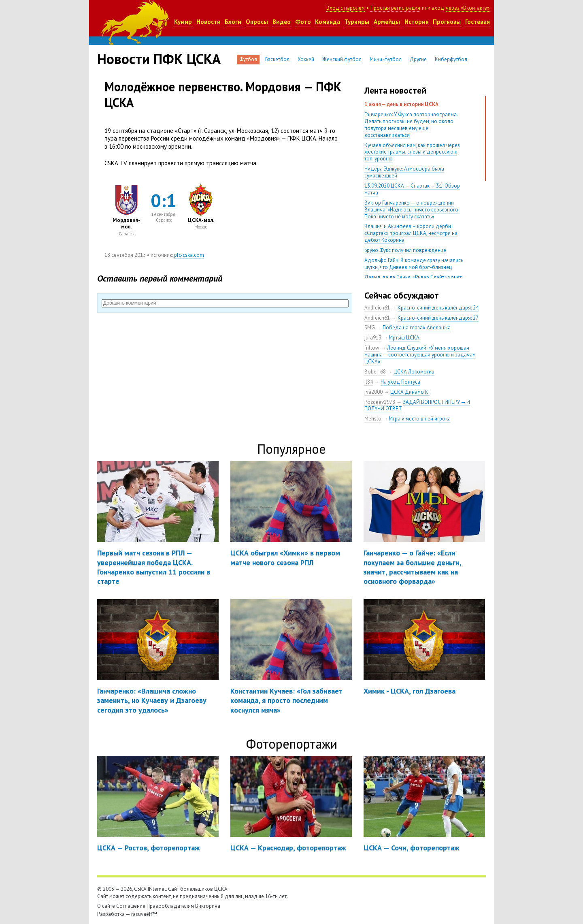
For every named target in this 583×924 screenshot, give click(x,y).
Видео (282, 22)
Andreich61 (377, 308)
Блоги (233, 22)
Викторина (208, 906)
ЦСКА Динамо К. (410, 392)
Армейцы (387, 22)
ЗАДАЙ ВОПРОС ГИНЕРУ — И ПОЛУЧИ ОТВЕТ (417, 405)
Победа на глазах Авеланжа (417, 328)
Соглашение (131, 906)
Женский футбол (342, 59)
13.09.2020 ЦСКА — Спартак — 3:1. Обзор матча (412, 189)
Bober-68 (375, 372)
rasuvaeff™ (144, 914)
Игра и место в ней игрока (420, 419)
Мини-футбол (386, 59)
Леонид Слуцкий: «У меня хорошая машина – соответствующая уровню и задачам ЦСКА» (420, 355)
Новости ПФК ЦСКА (159, 59)
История (417, 22)
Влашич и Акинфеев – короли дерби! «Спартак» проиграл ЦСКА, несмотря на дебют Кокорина (411, 233)
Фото (303, 22)
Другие (418, 59)
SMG (370, 328)
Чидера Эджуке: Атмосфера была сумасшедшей (404, 172)
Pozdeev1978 (380, 402)
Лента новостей (395, 90)
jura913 (373, 338)
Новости (209, 22)
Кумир (183, 22)
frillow (372, 348)
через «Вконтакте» (468, 8)
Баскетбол (277, 59)
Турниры (357, 22)
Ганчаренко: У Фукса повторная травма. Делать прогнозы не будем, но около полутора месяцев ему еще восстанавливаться (411, 125)
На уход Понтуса (400, 382)
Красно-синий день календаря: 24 (438, 308)
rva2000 (373, 392)
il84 (369, 382)
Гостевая (478, 22)
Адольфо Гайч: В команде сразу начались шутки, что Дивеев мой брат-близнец (414, 264)
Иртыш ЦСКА (404, 338)
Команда (328, 22)
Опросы (257, 22)
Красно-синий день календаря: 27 (438, 318)
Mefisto (373, 419)
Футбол (248, 59)
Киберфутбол (451, 59)
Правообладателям (170, 906)
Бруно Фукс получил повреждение (405, 250)
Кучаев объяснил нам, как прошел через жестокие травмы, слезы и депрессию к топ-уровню (412, 152)
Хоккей (306, 59)
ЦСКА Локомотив (414, 372)
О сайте (106, 906)
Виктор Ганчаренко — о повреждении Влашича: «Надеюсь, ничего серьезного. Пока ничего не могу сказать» (412, 210)
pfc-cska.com (189, 255)
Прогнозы (447, 22)
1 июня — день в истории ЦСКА (401, 104)
